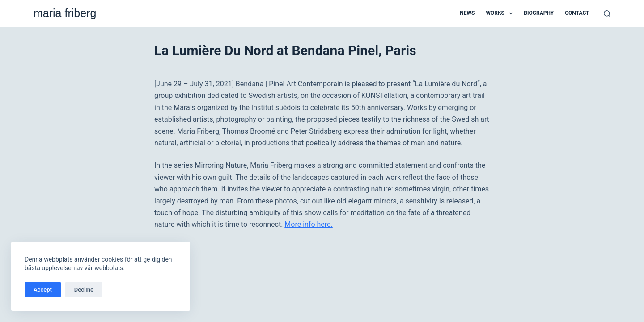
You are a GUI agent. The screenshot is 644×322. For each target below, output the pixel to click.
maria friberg (65, 13)
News (467, 13)
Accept (43, 290)
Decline (84, 290)
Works (501, 13)
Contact (577, 13)
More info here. (308, 224)
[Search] (607, 14)
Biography (539, 13)
